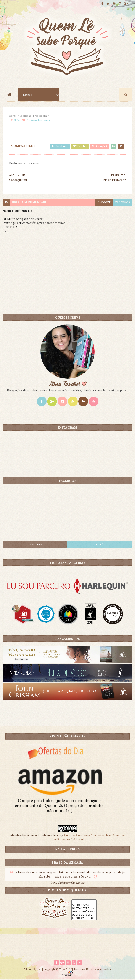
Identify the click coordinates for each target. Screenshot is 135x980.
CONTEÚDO (100, 545)
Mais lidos (35, 545)
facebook (123, 202)
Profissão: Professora (33, 116)
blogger (104, 202)
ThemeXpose (33, 970)
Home (13, 116)
